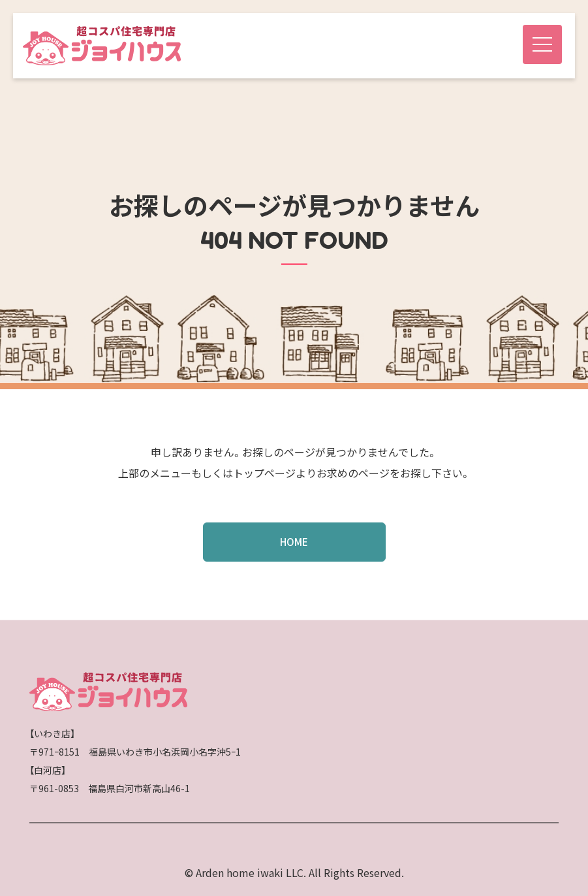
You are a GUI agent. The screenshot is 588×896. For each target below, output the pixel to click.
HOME (294, 542)
